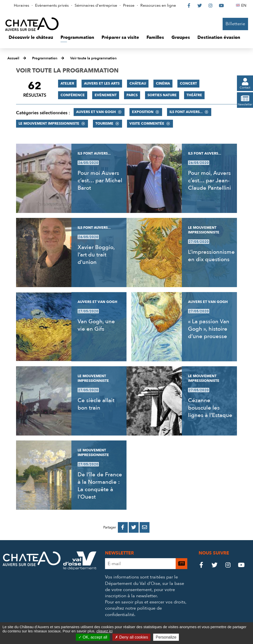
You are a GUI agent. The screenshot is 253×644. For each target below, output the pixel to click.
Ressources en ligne (158, 5)
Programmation (45, 58)
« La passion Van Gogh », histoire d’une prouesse (209, 329)
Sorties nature (162, 95)
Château (138, 83)
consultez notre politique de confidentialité (133, 611)
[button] (31, 38)
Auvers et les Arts (102, 83)
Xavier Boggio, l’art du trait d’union (96, 255)
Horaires (21, 5)
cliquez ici (104, 631)
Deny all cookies (131, 637)
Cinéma (163, 83)
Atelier (67, 83)
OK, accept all (93, 637)
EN (244, 5)
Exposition (143, 112)
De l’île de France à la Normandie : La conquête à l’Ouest (100, 486)
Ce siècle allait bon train (96, 404)
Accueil (13, 58)
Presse (129, 5)
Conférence (73, 95)
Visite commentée (147, 124)
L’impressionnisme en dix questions (211, 256)
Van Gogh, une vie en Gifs (96, 325)
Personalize (166, 637)
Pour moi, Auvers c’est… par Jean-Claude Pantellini (210, 181)
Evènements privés (52, 5)
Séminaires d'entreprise (96, 5)
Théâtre (194, 95)
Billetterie (235, 24)
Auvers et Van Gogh (96, 112)
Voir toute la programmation (93, 58)
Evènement (106, 95)
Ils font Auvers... (186, 112)
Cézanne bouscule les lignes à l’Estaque (210, 408)
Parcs (132, 95)
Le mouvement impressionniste (49, 124)
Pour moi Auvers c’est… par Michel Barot (100, 181)
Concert (188, 83)
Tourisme (104, 124)
